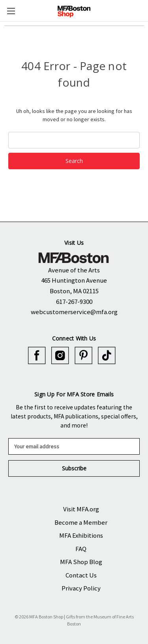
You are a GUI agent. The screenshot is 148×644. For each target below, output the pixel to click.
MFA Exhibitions (81, 535)
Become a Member (81, 522)
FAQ (81, 549)
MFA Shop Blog (81, 562)
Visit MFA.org (81, 509)
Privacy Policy (81, 588)
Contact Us (81, 575)
